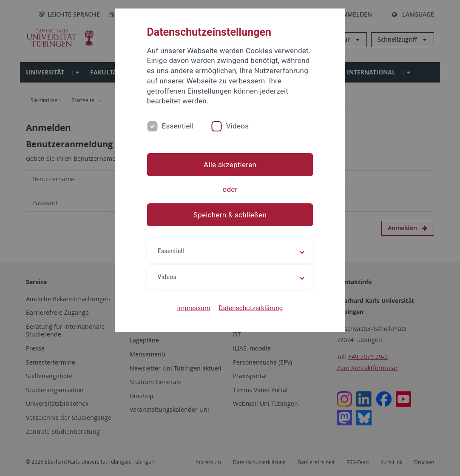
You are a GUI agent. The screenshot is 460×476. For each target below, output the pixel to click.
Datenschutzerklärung (251, 308)
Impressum (194, 308)
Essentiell (178, 126)
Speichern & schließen (230, 215)
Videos (238, 126)
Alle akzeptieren (230, 165)
